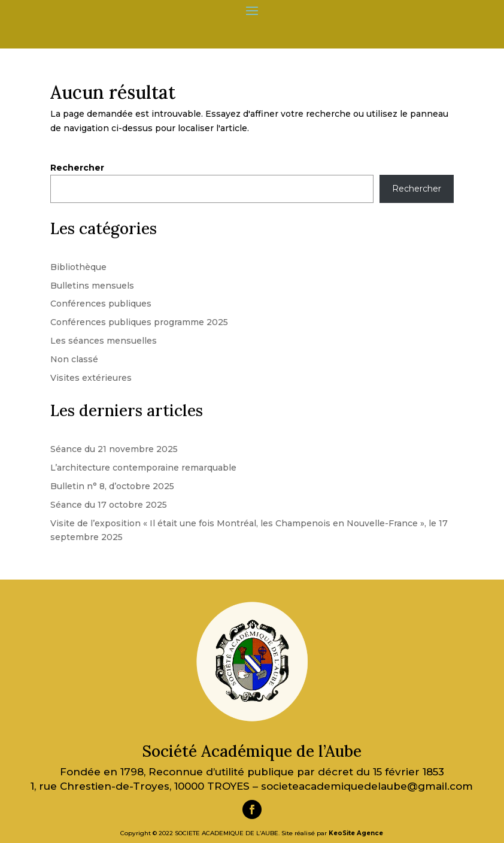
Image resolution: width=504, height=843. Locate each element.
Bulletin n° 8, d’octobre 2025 (112, 486)
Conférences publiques (101, 304)
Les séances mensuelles (104, 341)
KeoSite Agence (356, 833)
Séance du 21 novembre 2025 (114, 449)
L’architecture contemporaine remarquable (143, 468)
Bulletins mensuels (92, 286)
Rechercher (77, 168)
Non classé (74, 359)
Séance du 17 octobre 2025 (109, 505)
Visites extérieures (91, 378)
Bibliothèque (78, 267)
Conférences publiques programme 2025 (139, 322)
